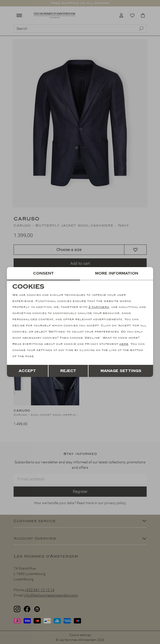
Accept (27, 371)
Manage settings (121, 371)
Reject (68, 371)
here (124, 344)
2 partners (99, 307)
